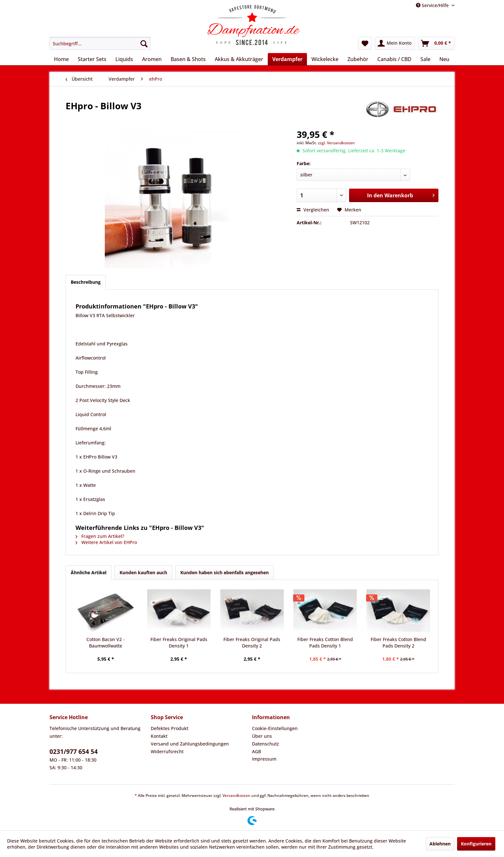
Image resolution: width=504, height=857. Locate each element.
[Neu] (444, 59)
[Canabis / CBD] (394, 59)
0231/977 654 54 (74, 752)
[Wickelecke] (325, 59)
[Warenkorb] (436, 43)
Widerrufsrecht (167, 751)
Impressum (264, 759)
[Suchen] (144, 43)
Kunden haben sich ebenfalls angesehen (225, 572)
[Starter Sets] (92, 59)
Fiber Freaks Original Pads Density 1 (179, 643)
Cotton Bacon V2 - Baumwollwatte (106, 643)
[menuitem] (100, 43)
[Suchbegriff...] (100, 43)
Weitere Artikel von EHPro (106, 542)
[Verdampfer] (287, 59)
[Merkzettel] (365, 43)
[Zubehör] (358, 59)
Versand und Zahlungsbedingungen (190, 744)
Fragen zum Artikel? (100, 536)
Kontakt (159, 736)
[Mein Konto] (395, 43)
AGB (256, 751)
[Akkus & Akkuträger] (239, 59)
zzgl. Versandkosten (336, 143)
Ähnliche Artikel (89, 572)
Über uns (262, 736)
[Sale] (425, 59)
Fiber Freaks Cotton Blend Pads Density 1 (325, 643)
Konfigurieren (476, 844)
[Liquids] (124, 59)
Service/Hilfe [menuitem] (433, 5)
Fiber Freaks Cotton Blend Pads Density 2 (398, 643)
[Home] (61, 59)
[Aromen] (152, 59)
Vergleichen (313, 210)
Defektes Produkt (170, 728)
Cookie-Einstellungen (275, 728)
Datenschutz (265, 744)
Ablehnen (440, 844)
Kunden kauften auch (143, 572)
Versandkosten (236, 795)
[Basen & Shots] (188, 59)
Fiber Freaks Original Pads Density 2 (252, 643)
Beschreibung (86, 282)
